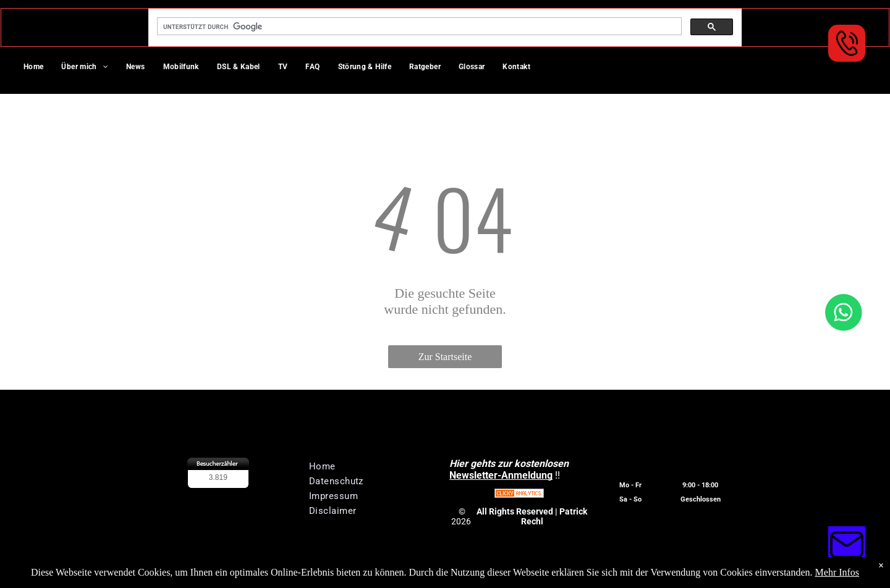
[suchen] (418, 27)
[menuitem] (38, 68)
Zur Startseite (445, 357)
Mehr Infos (837, 572)
